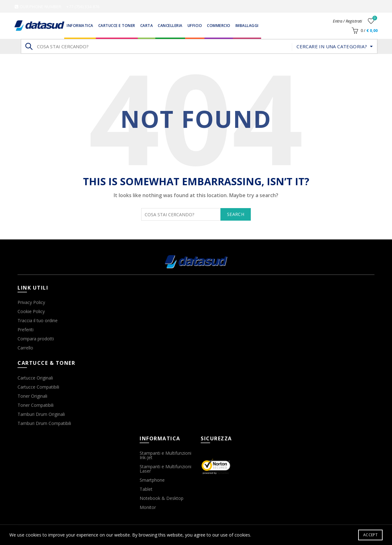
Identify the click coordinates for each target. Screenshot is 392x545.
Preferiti (26, 330)
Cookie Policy (31, 311)
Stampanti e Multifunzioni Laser (165, 469)
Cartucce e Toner (117, 26)
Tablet (146, 489)
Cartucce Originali (35, 378)
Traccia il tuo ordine (38, 320)
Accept (370, 535)
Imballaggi (247, 26)
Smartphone (152, 480)
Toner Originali (32, 396)
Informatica (80, 26)
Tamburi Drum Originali (41, 414)
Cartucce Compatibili (38, 387)
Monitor (148, 507)
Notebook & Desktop (162, 498)
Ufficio (195, 26)
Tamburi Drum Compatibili (44, 423)
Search (28, 46)
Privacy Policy (31, 302)
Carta (147, 26)
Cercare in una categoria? (332, 46)
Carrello (25, 348)
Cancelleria (170, 26)
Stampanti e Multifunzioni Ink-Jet (165, 455)
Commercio (219, 26)
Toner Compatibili (36, 405)
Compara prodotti (36, 339)
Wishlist (374, 18)
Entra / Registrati (347, 21)
